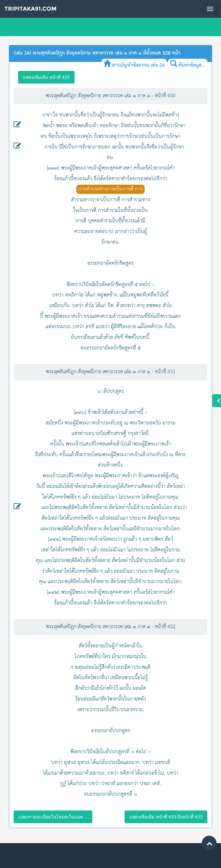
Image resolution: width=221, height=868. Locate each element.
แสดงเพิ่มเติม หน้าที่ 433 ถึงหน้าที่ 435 (166, 817)
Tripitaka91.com (30, 9)
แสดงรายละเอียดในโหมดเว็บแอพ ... (53, 817)
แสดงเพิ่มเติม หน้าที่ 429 (46, 77)
